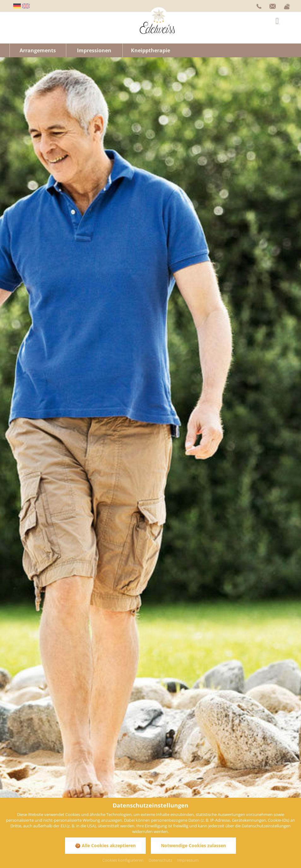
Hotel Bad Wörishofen (96, 260)
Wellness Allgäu (24, 260)
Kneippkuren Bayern (125, 271)
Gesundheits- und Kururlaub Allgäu (182, 260)
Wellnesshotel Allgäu (194, 248)
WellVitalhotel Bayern (132, 254)
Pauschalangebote (211, 374)
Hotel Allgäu (114, 277)
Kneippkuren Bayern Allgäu (180, 271)
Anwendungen (126, 380)
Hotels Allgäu (277, 237)
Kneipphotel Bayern (57, 271)
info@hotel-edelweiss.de (35, 731)
